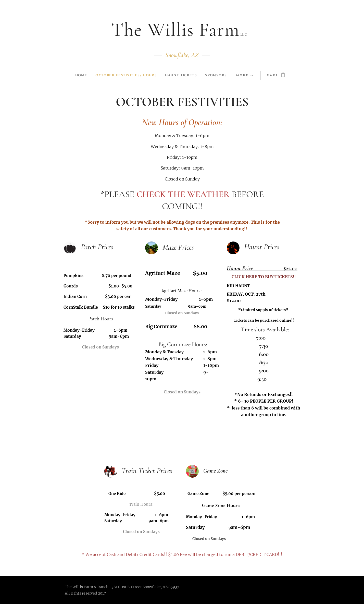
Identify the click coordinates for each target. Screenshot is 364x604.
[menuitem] (76, 76)
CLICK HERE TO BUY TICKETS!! (263, 277)
